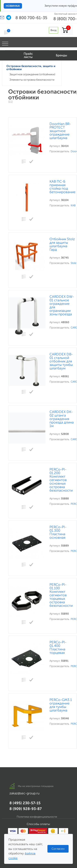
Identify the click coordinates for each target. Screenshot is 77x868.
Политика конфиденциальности (37, 817)
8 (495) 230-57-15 (25, 803)
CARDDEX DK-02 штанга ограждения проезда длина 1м (62, 419)
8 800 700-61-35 (31, 18)
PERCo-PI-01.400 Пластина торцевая (58, 648)
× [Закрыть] (73, 6)
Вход (53, 30)
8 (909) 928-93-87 (26, 809)
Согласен (58, 849)
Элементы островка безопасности (32, 80)
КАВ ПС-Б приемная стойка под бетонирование (62, 187)
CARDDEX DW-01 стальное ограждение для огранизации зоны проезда (62, 305)
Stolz (74, 263)
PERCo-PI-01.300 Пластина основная (58, 532)
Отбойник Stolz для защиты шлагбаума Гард (62, 244)
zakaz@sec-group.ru (24, 793)
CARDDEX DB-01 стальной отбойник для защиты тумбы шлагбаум (61, 361)
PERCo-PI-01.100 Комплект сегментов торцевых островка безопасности (61, 595)
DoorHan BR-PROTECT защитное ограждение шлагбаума (60, 131)
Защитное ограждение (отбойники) (32, 74)
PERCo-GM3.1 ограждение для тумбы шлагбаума (61, 705)
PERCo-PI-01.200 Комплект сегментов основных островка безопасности (61, 480)
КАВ (73, 205)
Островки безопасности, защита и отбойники (31, 68)
